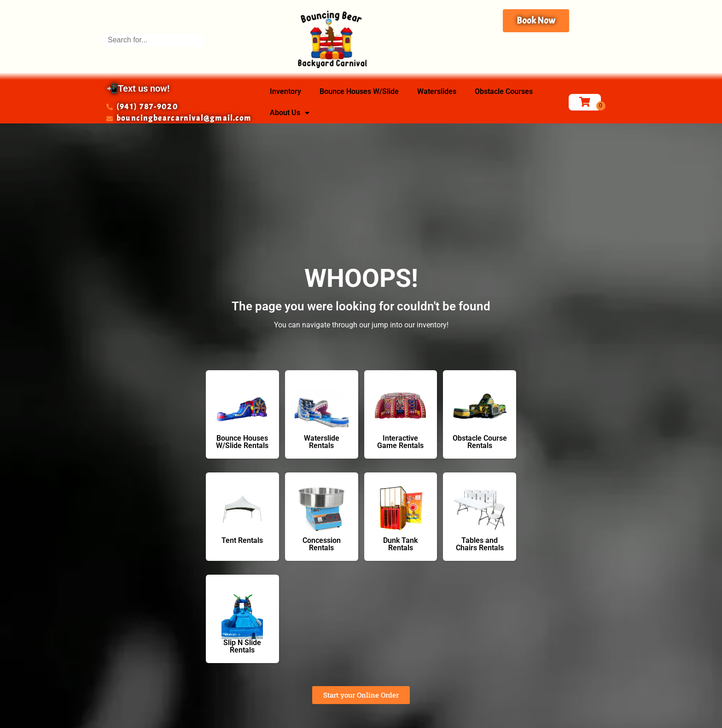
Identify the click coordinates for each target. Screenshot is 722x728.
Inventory (285, 91)
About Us (290, 113)
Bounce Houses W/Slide (359, 91)
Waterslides (437, 91)
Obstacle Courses (504, 91)
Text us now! (144, 88)
